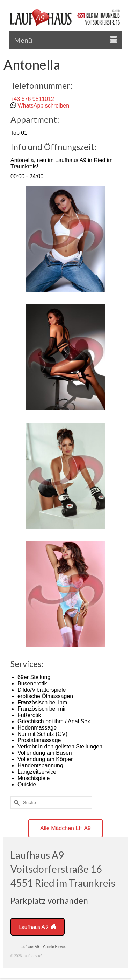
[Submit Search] (16, 803)
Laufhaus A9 (38, 927)
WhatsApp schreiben (43, 106)
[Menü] (65, 40)
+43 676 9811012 (32, 99)
